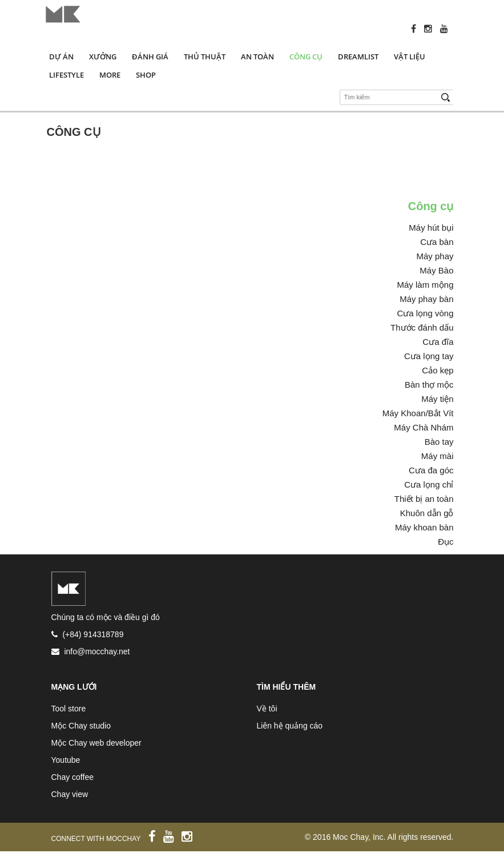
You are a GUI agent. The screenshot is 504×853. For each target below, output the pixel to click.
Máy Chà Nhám (424, 427)
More (110, 75)
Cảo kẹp (438, 370)
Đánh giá (150, 57)
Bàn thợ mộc (429, 385)
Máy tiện (437, 399)
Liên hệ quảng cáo (290, 726)
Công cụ (306, 57)
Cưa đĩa (438, 342)
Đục (445, 542)
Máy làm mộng (425, 285)
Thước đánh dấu (422, 327)
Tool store (69, 709)
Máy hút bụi (431, 228)
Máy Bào (436, 270)
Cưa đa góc (431, 470)
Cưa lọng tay (429, 356)
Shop (146, 75)
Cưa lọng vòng (425, 313)
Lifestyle (66, 75)
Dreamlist (358, 57)
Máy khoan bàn (424, 527)
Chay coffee (72, 777)
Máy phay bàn (426, 299)
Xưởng (103, 57)
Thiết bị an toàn (424, 499)
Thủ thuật (205, 57)
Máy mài (438, 456)
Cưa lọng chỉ (429, 484)
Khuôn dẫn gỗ (427, 513)
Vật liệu (410, 57)
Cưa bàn (437, 242)
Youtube (66, 760)
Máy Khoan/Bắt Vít (418, 413)
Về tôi (267, 709)
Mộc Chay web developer (96, 743)
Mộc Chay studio (81, 726)
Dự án (61, 57)
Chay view (70, 794)
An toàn (257, 57)
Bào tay (439, 442)
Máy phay (435, 256)
